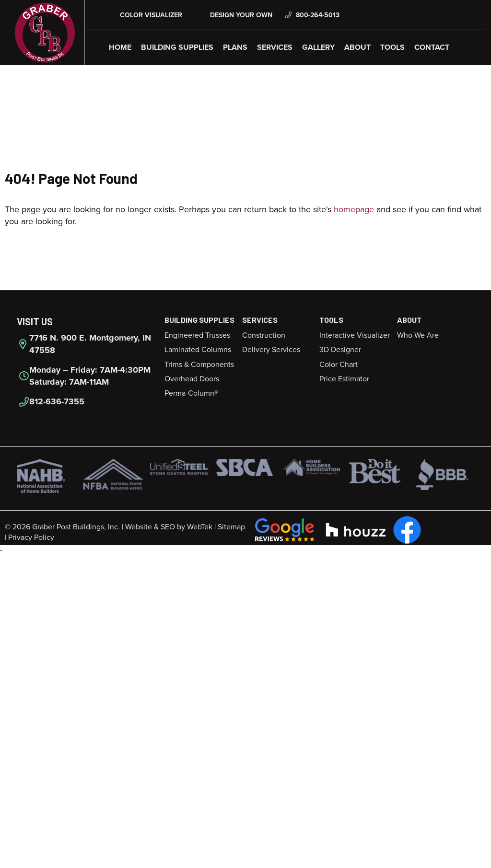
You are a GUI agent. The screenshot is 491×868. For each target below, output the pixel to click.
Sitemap (231, 527)
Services (275, 47)
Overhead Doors (192, 379)
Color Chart (339, 365)
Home (120, 47)
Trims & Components (199, 365)
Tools (392, 47)
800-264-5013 (312, 15)
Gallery (318, 47)
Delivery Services (271, 350)
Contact (432, 47)
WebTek (200, 527)
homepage (354, 209)
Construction (264, 335)
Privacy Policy (31, 537)
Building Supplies (177, 47)
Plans (235, 47)
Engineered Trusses (197, 335)
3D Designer (340, 350)
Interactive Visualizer (355, 335)
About (357, 47)
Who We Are (418, 335)
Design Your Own (235, 15)
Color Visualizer (146, 15)
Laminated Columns (198, 350)
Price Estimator (344, 379)
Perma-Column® (191, 393)
